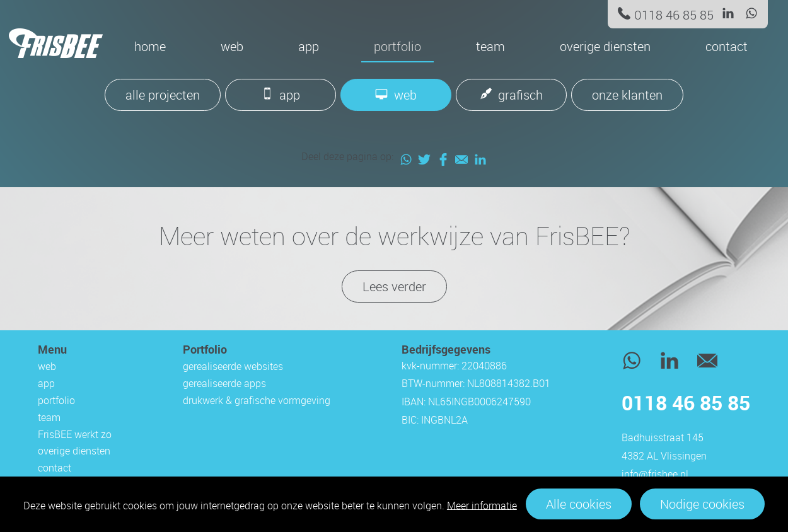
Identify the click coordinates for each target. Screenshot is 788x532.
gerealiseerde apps (224, 383)
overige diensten (605, 46)
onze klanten (627, 95)
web (232, 46)
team (490, 46)
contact (727, 46)
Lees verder (394, 286)
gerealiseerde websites (233, 366)
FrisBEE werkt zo (75, 434)
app (309, 46)
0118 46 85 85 (674, 15)
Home (150, 46)
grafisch (520, 95)
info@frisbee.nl (655, 474)
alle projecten (163, 95)
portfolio (397, 46)
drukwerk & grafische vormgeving (257, 400)
